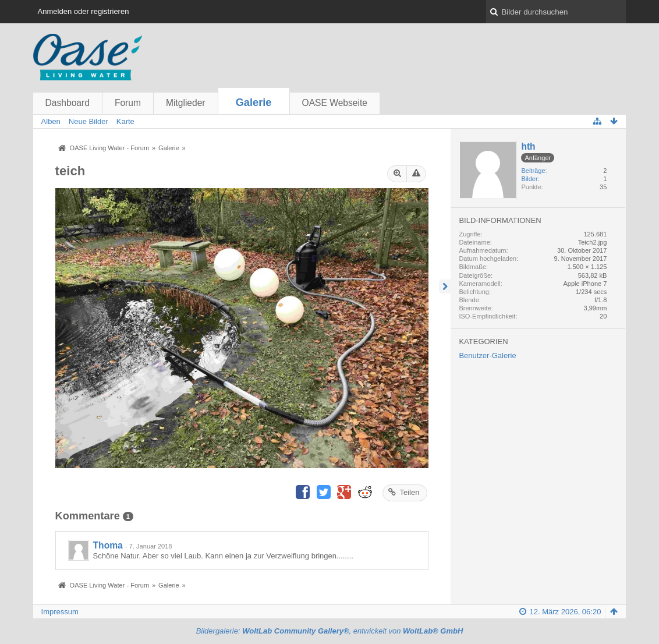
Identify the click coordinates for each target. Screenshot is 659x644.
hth (528, 146)
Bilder (529, 179)
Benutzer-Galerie (487, 355)
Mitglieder (186, 103)
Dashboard (68, 103)
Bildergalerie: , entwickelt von (330, 631)
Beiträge (533, 171)
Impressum (60, 612)
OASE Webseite (335, 103)
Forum (128, 103)
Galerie (254, 102)
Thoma (108, 545)
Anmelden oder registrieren (84, 11)
